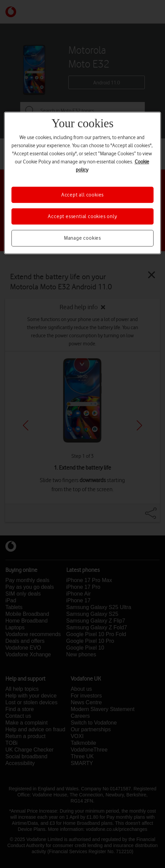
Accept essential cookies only (82, 216)
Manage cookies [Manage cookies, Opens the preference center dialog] (82, 238)
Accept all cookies (82, 195)
